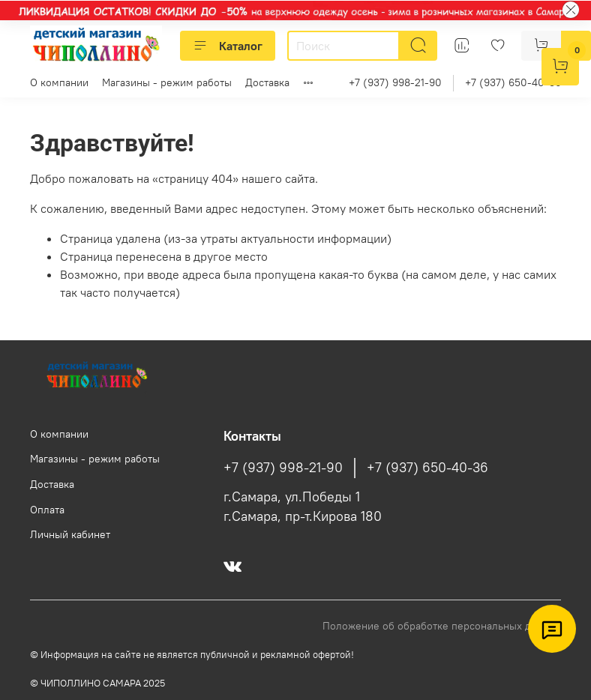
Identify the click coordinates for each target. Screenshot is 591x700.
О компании (59, 82)
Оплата (47, 510)
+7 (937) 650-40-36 (513, 82)
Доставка (267, 82)
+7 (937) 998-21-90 (395, 82)
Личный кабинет (70, 534)
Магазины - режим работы (167, 82)
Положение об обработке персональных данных (442, 626)
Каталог (228, 46)
